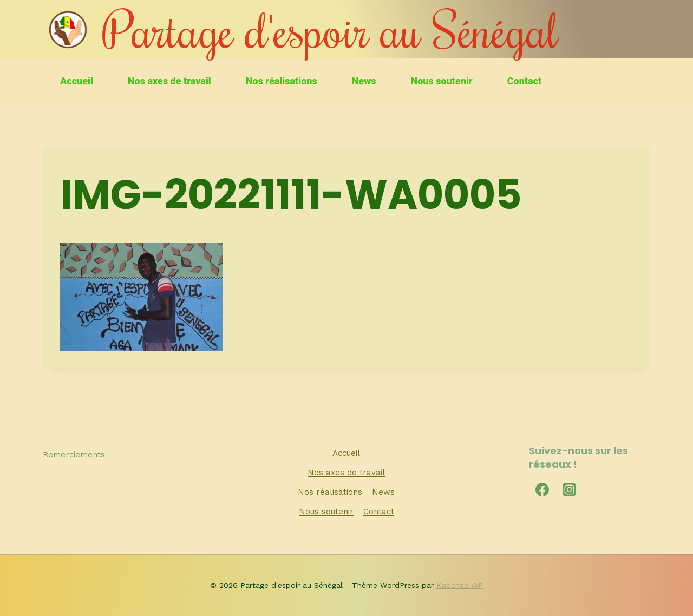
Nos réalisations (282, 81)
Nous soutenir (442, 81)
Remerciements (74, 455)
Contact (524, 81)
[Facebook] (542, 489)
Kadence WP (460, 585)
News (364, 81)
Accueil (77, 81)
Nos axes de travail (169, 81)
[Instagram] (570, 489)
